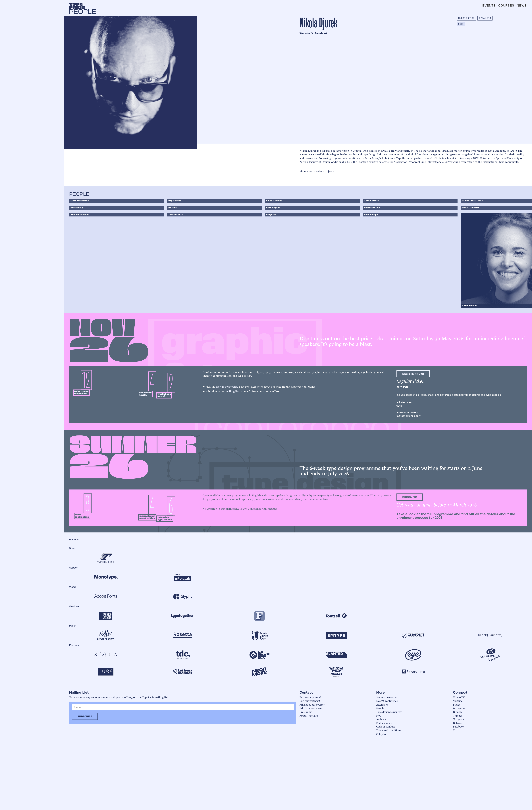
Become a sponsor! (310, 697)
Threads (458, 715)
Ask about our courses (312, 704)
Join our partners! (310, 701)
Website (305, 33)
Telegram (459, 719)
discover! (410, 497)
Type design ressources (389, 712)
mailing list (232, 391)
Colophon (382, 734)
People (380, 708)
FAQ (379, 715)
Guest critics (466, 18)
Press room (306, 712)
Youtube (458, 701)
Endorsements (384, 723)
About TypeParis (309, 715)
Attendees (382, 704)
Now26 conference (227, 386)
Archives (381, 719)
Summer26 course (386, 697)
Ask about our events (311, 708)
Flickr (456, 704)
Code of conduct (386, 726)
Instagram (459, 708)
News (522, 6)
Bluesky (458, 712)
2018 (461, 24)
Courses (506, 6)
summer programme (234, 495)
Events (489, 6)
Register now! (413, 374)
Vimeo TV (459, 697)
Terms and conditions (388, 730)
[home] (77, 6)
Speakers (485, 18)
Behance (458, 723)
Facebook (321, 33)
